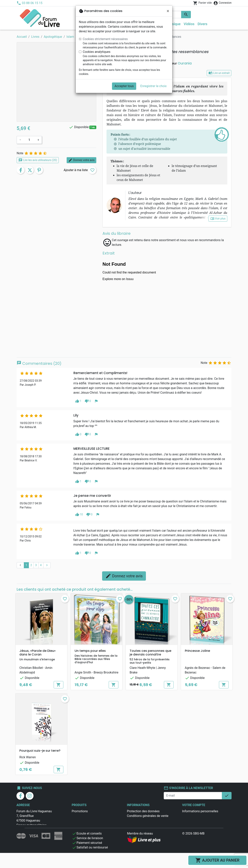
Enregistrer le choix (153, 86)
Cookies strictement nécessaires (105, 39)
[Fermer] (168, 11)
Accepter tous (124, 86)
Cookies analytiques (97, 52)
